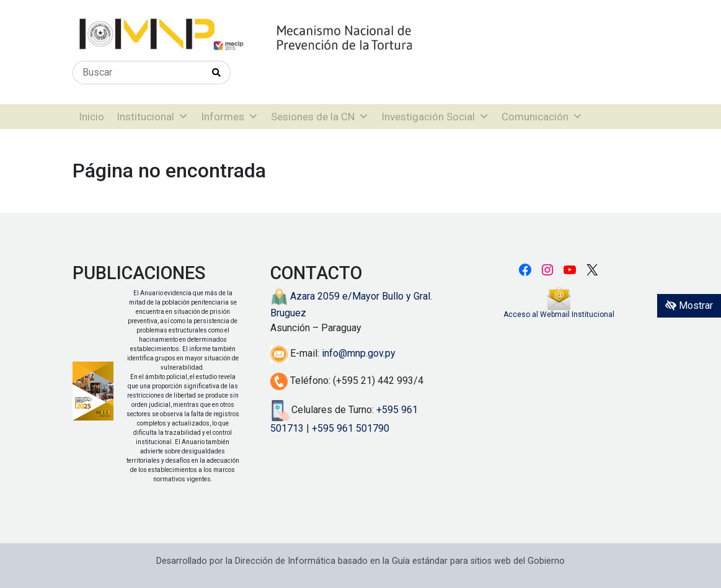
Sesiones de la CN (320, 117)
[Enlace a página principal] (286, 34)
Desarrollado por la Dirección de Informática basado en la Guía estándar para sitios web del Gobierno (360, 561)
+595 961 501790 (351, 428)
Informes (230, 117)
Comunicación (542, 117)
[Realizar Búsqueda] (217, 73)
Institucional (153, 117)
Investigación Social (435, 117)
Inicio (91, 117)
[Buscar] (138, 73)
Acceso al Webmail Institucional (559, 314)
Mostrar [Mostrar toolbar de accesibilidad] (689, 305)
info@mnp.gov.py (359, 353)
